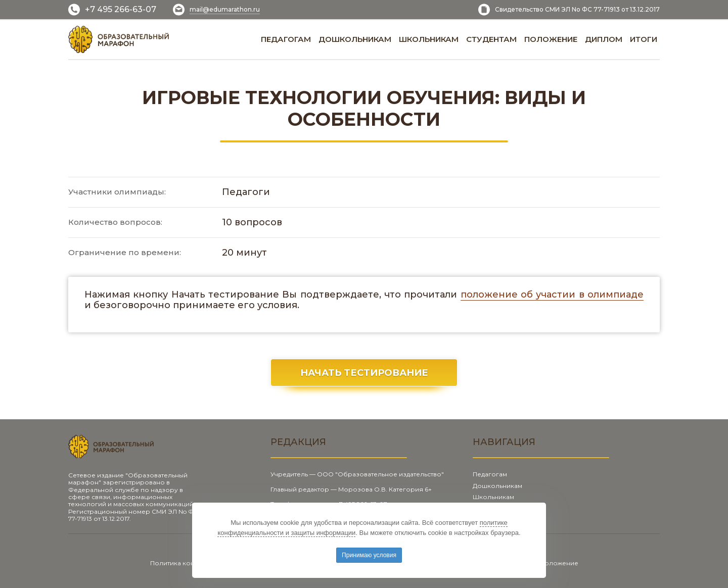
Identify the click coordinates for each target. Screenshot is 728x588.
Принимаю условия (369, 555)
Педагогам (490, 474)
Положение (559, 563)
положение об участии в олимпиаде (552, 295)
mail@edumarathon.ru (225, 9)
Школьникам (493, 497)
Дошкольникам (497, 486)
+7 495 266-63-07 (121, 9)
